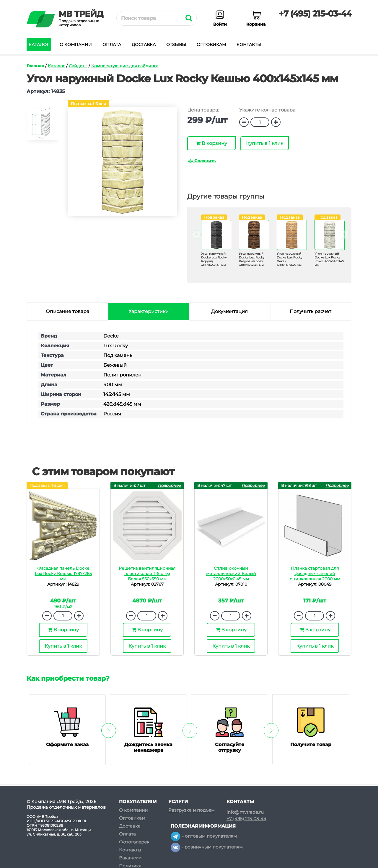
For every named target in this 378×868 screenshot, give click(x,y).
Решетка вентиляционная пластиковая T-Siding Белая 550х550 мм (147, 574)
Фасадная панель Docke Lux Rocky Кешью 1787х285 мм (63, 574)
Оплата (112, 45)
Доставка (144, 45)
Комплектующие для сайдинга (125, 66)
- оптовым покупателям (204, 836)
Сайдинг (78, 66)
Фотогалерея (134, 842)
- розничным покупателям (207, 847)
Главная (35, 66)
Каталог (39, 45)
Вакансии (130, 858)
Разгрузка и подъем (192, 810)
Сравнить (202, 161)
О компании (76, 45)
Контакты (249, 45)
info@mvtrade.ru (245, 812)
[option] (43, 126)
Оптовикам (211, 45)
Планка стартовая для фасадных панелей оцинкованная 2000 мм (315, 574)
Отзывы (176, 45)
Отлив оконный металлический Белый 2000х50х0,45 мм (231, 574)
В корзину (212, 143)
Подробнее (169, 485)
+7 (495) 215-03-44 (315, 14)
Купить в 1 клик (265, 143)
